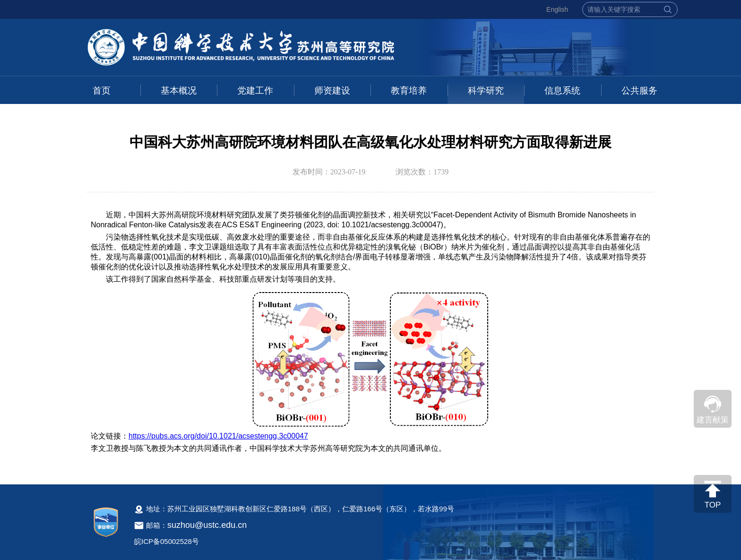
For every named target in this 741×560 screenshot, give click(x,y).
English (557, 9)
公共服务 (639, 90)
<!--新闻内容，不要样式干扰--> (370, 337)
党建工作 (255, 90)
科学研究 (486, 90)
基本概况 (179, 90)
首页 (102, 90)
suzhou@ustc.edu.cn (207, 525)
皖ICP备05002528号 (167, 541)
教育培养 (409, 90)
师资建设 (332, 90)
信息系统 (562, 90)
